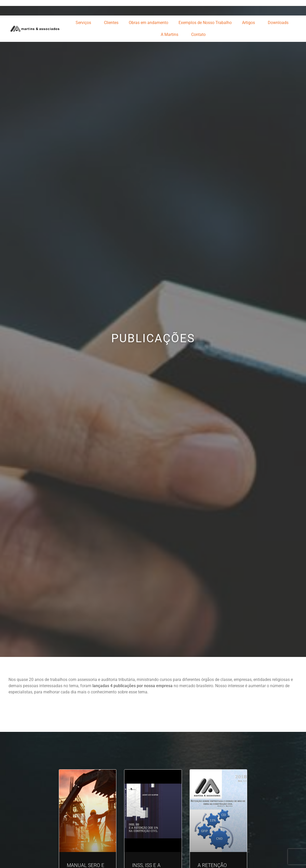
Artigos (250, 23)
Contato (198, 34)
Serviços (85, 23)
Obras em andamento (148, 23)
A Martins (171, 35)
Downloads (279, 23)
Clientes (111, 23)
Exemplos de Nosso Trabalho (205, 23)
